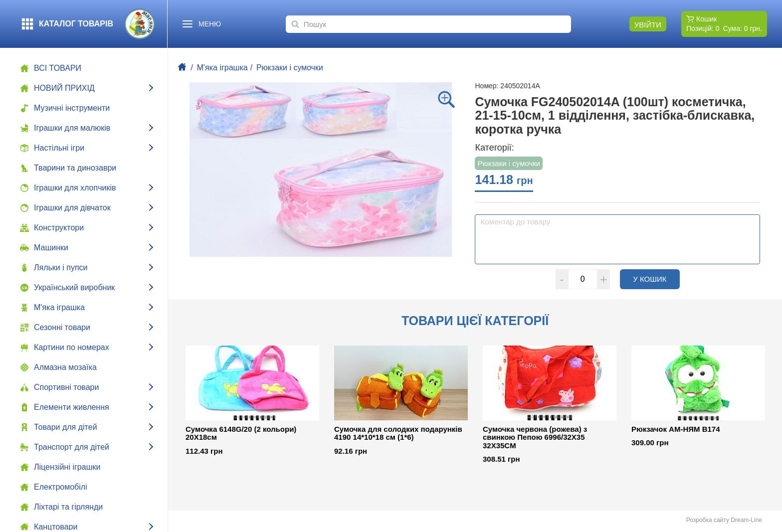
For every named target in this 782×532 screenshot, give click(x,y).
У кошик (656, 279)
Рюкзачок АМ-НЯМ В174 (676, 429)
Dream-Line (746, 520)
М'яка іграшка (222, 68)
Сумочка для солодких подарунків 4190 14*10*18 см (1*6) (398, 434)
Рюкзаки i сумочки (290, 68)
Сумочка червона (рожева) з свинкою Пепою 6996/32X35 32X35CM (535, 438)
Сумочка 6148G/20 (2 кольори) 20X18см (241, 434)
